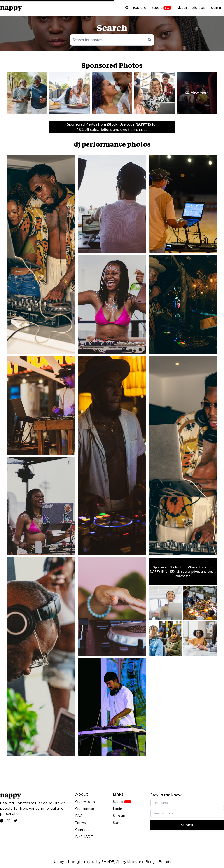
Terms (80, 823)
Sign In (217, 8)
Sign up (119, 816)
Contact (82, 830)
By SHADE (84, 837)
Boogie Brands (158, 862)
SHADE (108, 862)
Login (117, 809)
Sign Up (199, 8)
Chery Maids (126, 862)
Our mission (85, 802)
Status (118, 823)
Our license (85, 809)
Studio (161, 8)
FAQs (80, 816)
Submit (187, 825)
